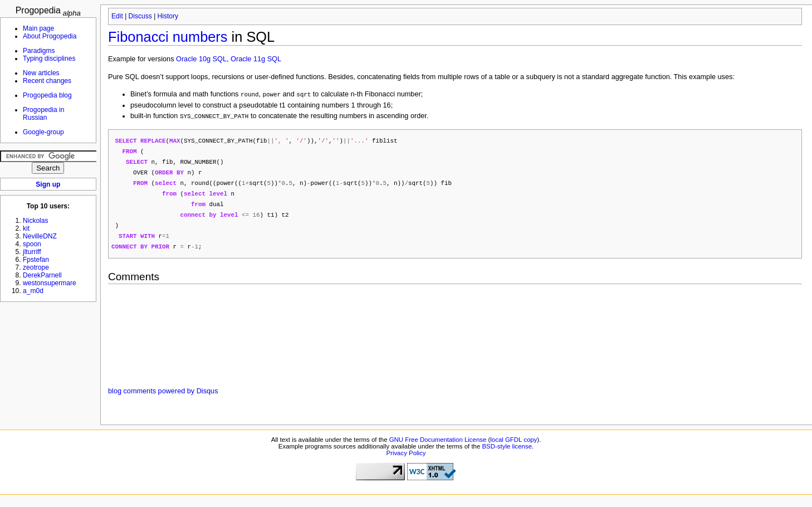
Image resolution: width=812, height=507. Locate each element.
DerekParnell (42, 275)
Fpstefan (36, 260)
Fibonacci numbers (168, 37)
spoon (32, 244)
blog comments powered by (163, 397)
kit (26, 228)
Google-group (43, 132)
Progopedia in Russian (43, 114)
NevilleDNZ (40, 236)
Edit (117, 16)
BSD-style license (507, 452)
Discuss (140, 16)
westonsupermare (50, 283)
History (168, 16)
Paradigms (39, 51)
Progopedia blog (47, 95)
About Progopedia (50, 36)
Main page (38, 28)
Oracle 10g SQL (201, 59)
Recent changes (47, 81)
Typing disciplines (49, 58)
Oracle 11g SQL (256, 59)
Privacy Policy (406, 459)
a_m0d (33, 291)
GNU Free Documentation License (438, 446)
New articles (41, 73)
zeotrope (36, 267)
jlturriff (32, 252)
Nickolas (36, 221)
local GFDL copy (513, 446)
